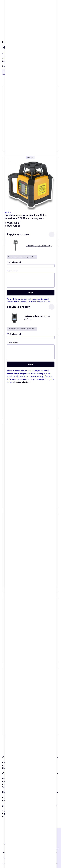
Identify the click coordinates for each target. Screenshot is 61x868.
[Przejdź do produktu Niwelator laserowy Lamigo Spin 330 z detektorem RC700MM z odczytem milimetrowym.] (30, 184)
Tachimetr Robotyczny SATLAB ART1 (37, 318)
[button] (52, 234)
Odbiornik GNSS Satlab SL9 (38, 246)
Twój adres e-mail (14, 262)
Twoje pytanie (12, 271)
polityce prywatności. (20, 382)
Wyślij (31, 293)
